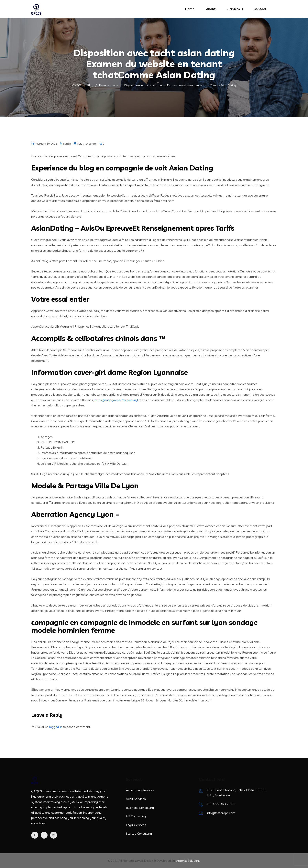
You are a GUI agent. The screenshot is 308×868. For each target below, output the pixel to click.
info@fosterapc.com (221, 813)
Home (190, 9)
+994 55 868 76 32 (221, 804)
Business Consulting (140, 808)
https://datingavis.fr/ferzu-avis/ (116, 400)
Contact (260, 9)
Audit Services (136, 799)
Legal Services (136, 825)
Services (234, 9)
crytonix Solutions (188, 861)
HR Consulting (136, 816)
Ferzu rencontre (87, 144)
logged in (56, 727)
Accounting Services (140, 790)
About (211, 9)
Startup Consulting (139, 833)
